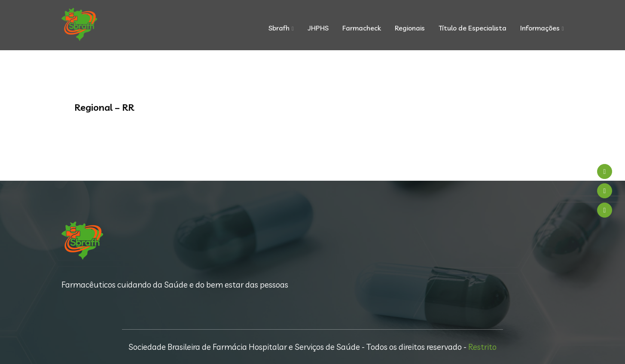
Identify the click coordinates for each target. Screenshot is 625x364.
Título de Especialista (473, 28)
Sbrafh (279, 28)
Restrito (482, 347)
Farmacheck (362, 28)
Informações (540, 28)
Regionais (410, 28)
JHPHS (318, 28)
